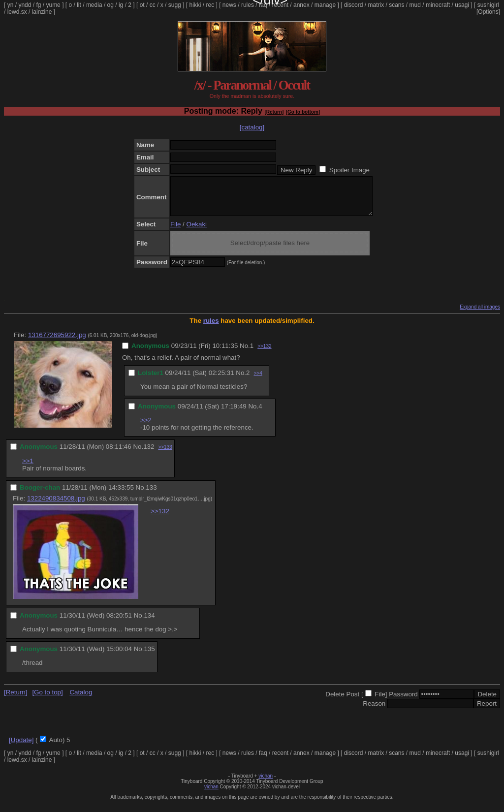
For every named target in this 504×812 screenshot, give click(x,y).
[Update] (21, 747)
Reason (374, 711)
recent (280, 5)
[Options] (488, 12)
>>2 (146, 427)
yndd (25, 5)
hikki (195, 5)
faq (263, 5)
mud (415, 5)
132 (149, 454)
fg (38, 5)
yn (11, 5)
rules (248, 5)
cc (153, 5)
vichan (266, 783)
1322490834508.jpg (56, 506)
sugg (175, 5)
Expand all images (480, 314)
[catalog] (252, 127)
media (94, 5)
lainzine (42, 12)
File (175, 232)
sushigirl (488, 5)
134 (149, 623)
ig (121, 5)
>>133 (165, 454)
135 (149, 656)
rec (210, 5)
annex (301, 5)
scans (396, 5)
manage (325, 5)
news (229, 5)
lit (79, 5)
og (110, 5)
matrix (376, 5)
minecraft (438, 5)
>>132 (264, 354)
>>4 (258, 381)
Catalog (81, 700)
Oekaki (197, 232)
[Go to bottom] (303, 112)
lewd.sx (17, 12)
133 (151, 495)
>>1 (28, 468)
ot (142, 5)
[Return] (274, 112)
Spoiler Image (349, 170)
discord (354, 5)
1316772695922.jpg (57, 342)
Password (403, 702)
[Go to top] (47, 700)
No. (245, 353)
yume (53, 5)
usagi (462, 5)
